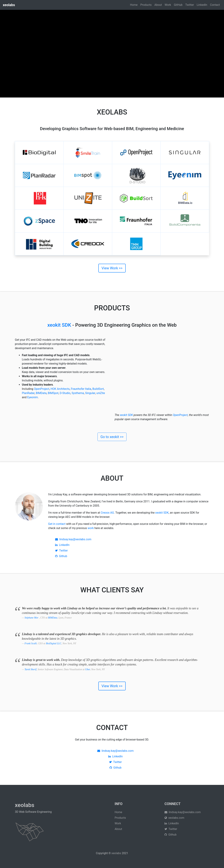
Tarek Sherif (30, 669)
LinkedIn (202, 5)
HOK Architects (60, 389)
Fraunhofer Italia (81, 389)
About (158, 5)
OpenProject (42, 389)
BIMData (41, 393)
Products (146, 5)
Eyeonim (33, 397)
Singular (90, 393)
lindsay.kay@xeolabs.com (73, 539)
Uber (88, 669)
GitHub (178, 5)
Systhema (78, 393)
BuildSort (98, 389)
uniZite (101, 393)
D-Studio (65, 393)
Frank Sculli (31, 643)
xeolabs (116, 853)
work (91, 528)
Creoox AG (107, 513)
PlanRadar (28, 393)
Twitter (190, 5)
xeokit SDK (59, 325)
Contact (215, 5)
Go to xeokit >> (112, 437)
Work (168, 5)
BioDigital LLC (54, 643)
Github (61, 556)
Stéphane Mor (32, 618)
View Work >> (112, 268)
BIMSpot (53, 393)
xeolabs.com (174, 818)
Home (134, 5)
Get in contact (57, 524)
